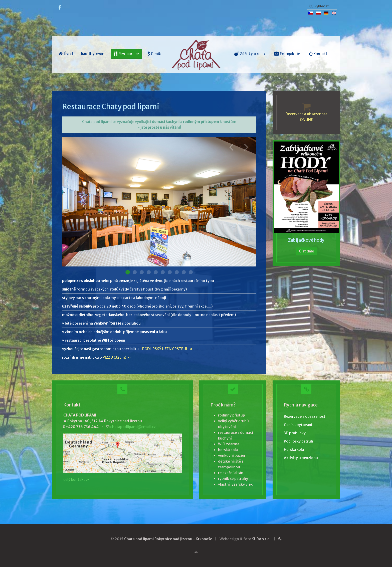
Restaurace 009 (184, 272)
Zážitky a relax (250, 54)
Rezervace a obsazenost (305, 416)
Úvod (66, 54)
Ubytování (93, 54)
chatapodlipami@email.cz (133, 427)
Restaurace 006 (163, 272)
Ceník (154, 54)
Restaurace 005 (156, 272)
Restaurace (126, 54)
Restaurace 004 (149, 272)
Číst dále (306, 251)
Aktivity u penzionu (301, 458)
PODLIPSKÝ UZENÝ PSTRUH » (167, 349)
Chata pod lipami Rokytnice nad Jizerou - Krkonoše (168, 539)
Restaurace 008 (177, 272)
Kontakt (318, 54)
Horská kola (294, 450)
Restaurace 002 (135, 272)
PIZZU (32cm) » (117, 357)
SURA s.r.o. (261, 539)
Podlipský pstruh (299, 441)
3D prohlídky (295, 433)
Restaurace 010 (191, 272)
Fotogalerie (287, 54)
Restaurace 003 (142, 272)
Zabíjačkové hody (306, 240)
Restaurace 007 (170, 272)
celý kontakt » (76, 480)
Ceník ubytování (298, 425)
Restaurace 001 (128, 272)
